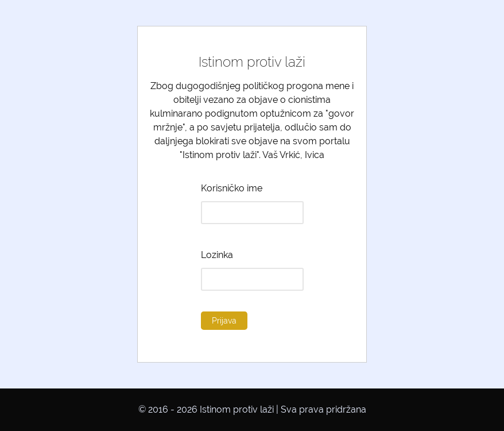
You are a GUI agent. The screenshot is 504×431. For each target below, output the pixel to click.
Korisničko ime (232, 188)
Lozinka (217, 255)
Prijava (224, 320)
